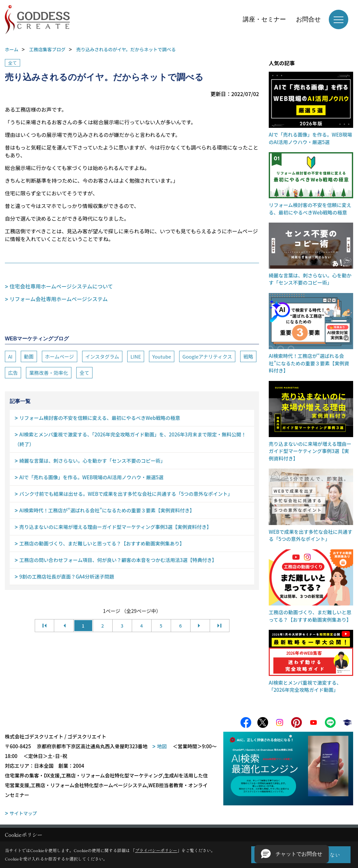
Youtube (162, 356)
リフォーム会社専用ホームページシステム (59, 299)
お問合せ (308, 19)
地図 (162, 748)
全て (12, 63)
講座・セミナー (264, 19)
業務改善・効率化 (49, 373)
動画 (29, 356)
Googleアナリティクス (207, 356)
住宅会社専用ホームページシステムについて (61, 286)
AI (10, 356)
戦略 (248, 356)
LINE (136, 356)
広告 (13, 373)
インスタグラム (102, 356)
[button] (292, 854)
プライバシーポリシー (156, 850)
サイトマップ (23, 815)
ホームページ (60, 356)
